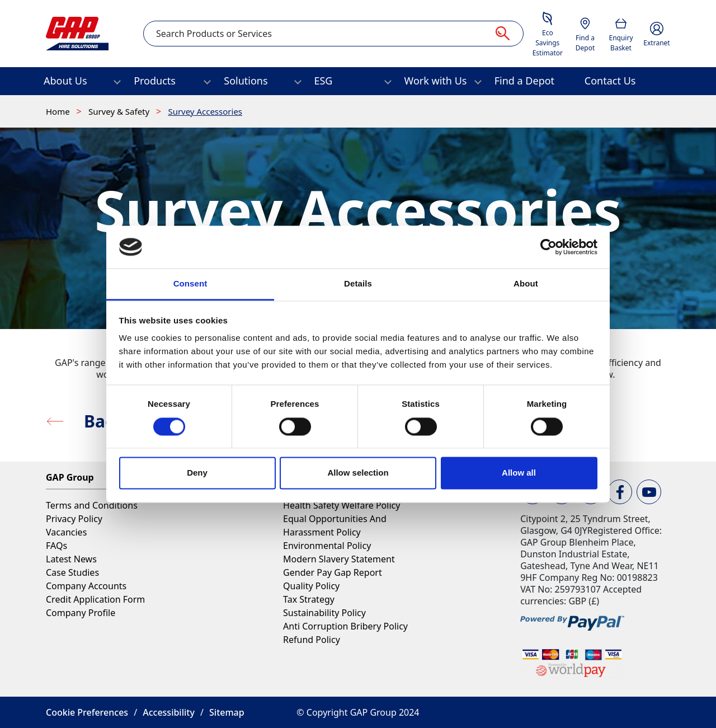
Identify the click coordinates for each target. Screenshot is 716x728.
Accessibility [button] (169, 712)
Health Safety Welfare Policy (341, 505)
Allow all (519, 473)
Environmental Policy (327, 546)
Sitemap (227, 712)
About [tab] (526, 284)
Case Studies (72, 572)
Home (59, 111)
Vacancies (66, 532)
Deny (197, 473)
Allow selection (358, 473)
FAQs (56, 546)
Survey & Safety (120, 111)
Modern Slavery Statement (339, 559)
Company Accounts (86, 586)
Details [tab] (358, 284)
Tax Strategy (309, 599)
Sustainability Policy (324, 613)
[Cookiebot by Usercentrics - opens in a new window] (548, 247)
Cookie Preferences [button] (87, 712)
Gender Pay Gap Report (333, 572)
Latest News (71, 559)
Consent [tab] (190, 284)
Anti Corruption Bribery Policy (345, 626)
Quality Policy (311, 586)
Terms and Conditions (92, 505)
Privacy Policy (74, 519)
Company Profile (81, 613)
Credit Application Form (95, 599)
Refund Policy (312, 640)
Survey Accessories (205, 111)
